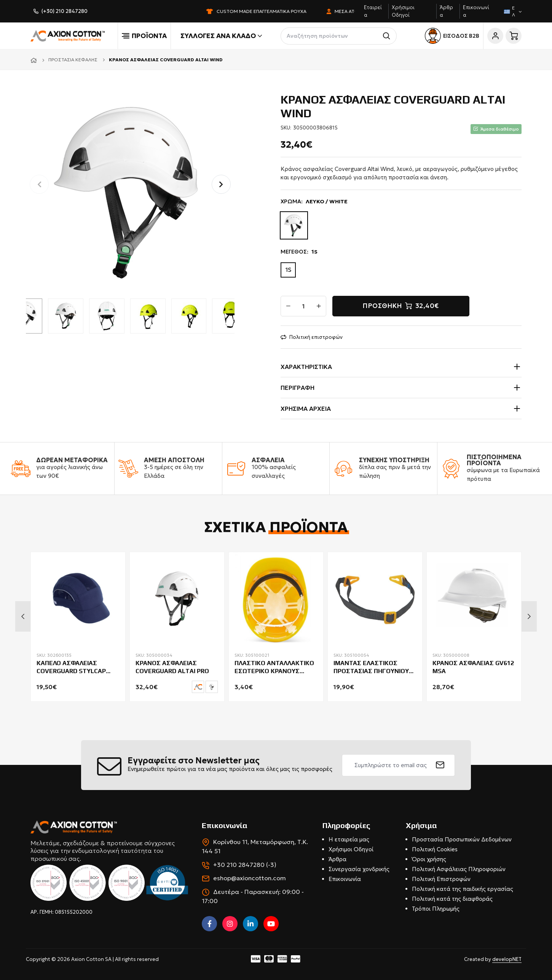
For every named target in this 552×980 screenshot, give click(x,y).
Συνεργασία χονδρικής (359, 869)
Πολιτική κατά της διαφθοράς (452, 899)
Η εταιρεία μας (349, 839)
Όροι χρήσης (429, 859)
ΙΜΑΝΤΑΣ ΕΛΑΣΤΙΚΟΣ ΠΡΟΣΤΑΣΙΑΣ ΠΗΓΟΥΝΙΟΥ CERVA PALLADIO (371, 667)
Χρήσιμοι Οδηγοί (351, 849)
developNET (507, 959)
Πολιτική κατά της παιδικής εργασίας (463, 889)
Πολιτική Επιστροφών (441, 879)
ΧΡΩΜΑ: (314, 202)
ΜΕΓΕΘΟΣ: (299, 252)
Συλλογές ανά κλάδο (221, 36)
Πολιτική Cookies (435, 849)
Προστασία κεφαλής (73, 60)
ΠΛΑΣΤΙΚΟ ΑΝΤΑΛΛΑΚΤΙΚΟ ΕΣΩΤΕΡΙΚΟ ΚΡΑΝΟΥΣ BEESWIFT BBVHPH (274, 667)
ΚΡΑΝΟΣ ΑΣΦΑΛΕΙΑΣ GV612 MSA (473, 667)
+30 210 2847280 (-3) (245, 865)
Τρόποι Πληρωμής (436, 909)
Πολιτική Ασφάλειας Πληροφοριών (459, 869)
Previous (23, 616)
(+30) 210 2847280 (65, 11)
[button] (221, 184)
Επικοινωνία (345, 879)
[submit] (440, 765)
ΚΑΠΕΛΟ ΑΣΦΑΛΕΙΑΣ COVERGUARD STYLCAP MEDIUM (71, 667)
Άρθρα (337, 859)
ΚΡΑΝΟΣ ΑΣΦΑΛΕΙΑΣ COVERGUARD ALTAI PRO (172, 667)
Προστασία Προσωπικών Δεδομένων (462, 839)
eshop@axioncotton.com (250, 878)
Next (529, 616)
